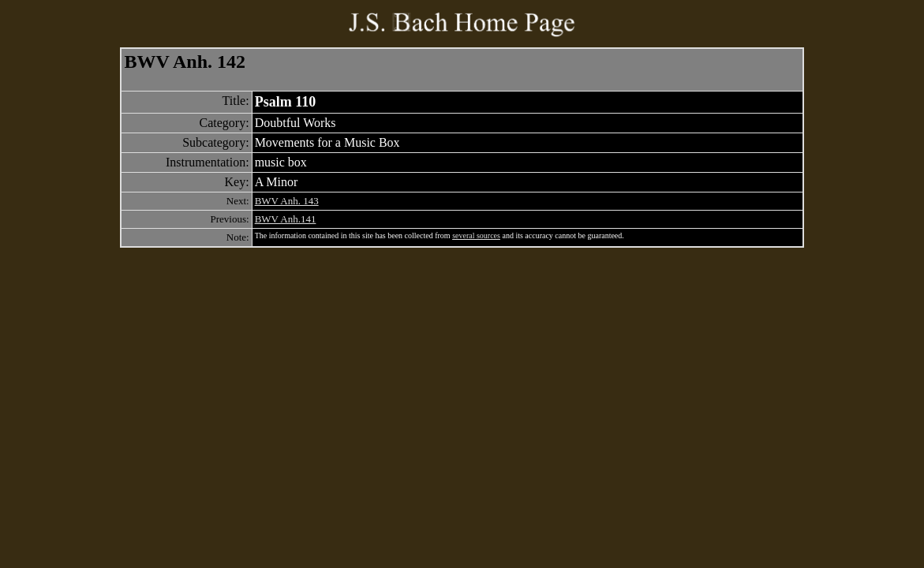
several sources (476, 235)
